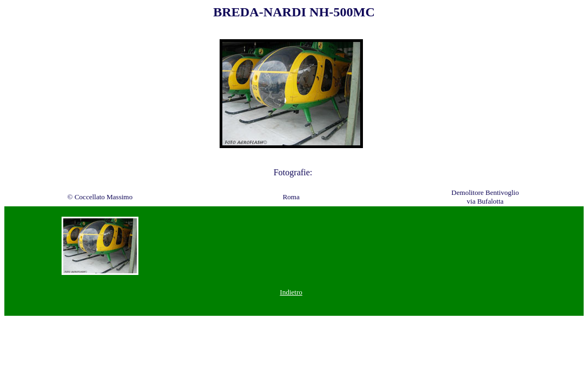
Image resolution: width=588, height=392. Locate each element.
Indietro (291, 292)
